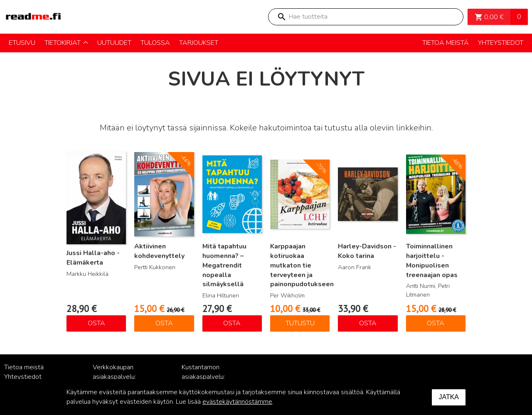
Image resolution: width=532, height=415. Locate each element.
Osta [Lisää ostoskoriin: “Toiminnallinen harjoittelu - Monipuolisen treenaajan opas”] (436, 323)
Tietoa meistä (24, 367)
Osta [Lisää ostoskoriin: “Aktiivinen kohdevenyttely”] (164, 323)
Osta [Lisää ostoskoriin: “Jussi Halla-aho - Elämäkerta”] (96, 323)
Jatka (449, 397)
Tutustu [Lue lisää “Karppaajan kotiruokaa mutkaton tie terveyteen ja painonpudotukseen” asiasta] (300, 323)
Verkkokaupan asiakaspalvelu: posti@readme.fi (117, 377)
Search (281, 17)
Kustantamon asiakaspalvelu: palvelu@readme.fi (209, 377)
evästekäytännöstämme (237, 402)
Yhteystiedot (23, 377)
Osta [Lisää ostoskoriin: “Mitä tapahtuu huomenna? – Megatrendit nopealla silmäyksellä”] (232, 323)
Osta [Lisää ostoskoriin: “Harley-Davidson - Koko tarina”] (368, 323)
